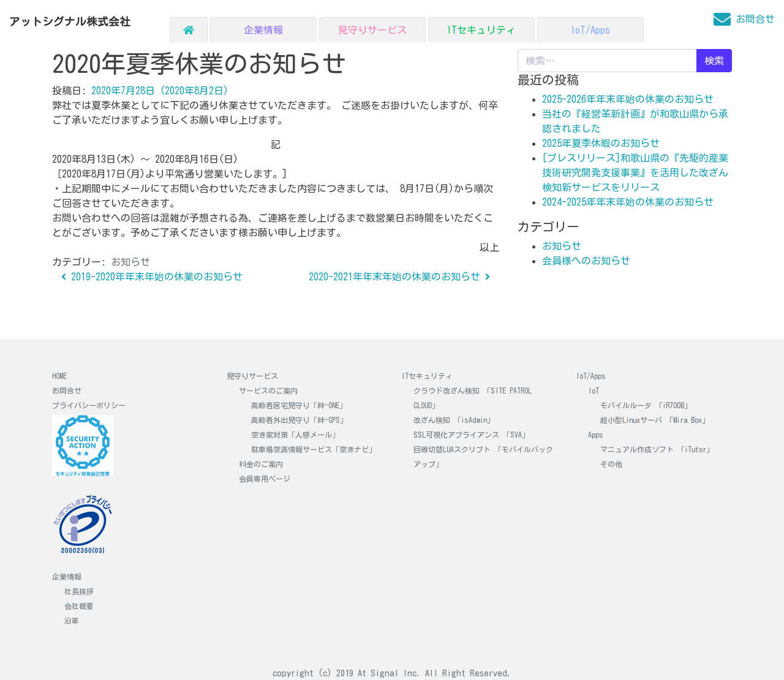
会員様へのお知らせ (586, 261)
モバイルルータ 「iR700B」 (646, 405)
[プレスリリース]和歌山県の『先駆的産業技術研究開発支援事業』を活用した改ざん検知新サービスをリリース (635, 173)
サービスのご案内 (268, 390)
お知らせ (130, 262)
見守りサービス (372, 30)
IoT (594, 390)
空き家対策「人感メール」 (295, 435)
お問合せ (67, 390)
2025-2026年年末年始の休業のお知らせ (628, 99)
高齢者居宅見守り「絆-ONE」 (299, 405)
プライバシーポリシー (89, 405)
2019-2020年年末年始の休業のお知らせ (152, 277)
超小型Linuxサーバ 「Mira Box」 (655, 420)
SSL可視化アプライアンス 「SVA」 (471, 435)
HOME (59, 376)
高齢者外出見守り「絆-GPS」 (299, 420)
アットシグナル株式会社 (70, 22)
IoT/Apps (590, 30)
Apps (596, 435)
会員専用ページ (265, 479)
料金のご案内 (261, 464)
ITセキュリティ (481, 30)
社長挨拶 (79, 591)
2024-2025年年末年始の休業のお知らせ (628, 202)
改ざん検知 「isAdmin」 (454, 420)
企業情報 (263, 30)
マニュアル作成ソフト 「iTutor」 (657, 449)
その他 (611, 464)
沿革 (72, 621)
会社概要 (79, 606)
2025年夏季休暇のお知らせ (601, 143)
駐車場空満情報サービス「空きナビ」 (314, 449)
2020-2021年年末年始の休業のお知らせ (399, 277)
